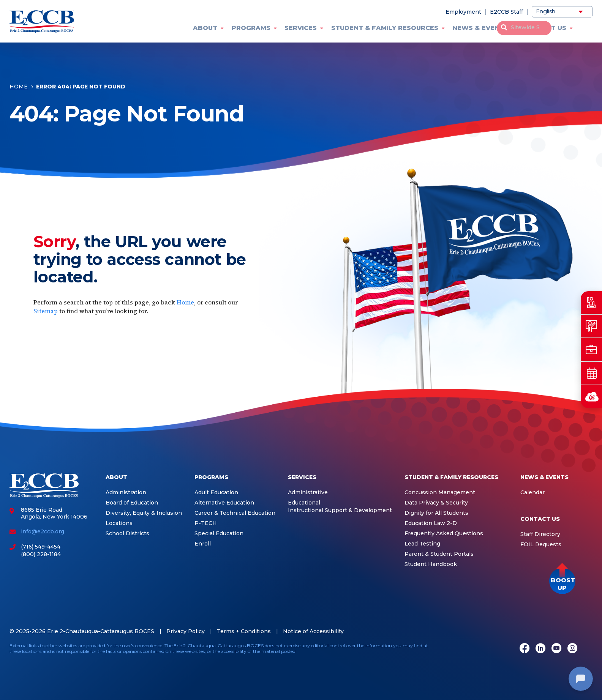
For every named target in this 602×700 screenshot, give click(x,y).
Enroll (203, 544)
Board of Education (132, 503)
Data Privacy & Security (436, 503)
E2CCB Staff (506, 12)
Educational (304, 503)
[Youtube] (556, 649)
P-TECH (206, 523)
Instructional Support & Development (340, 510)
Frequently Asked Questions (444, 534)
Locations (119, 523)
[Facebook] (525, 649)
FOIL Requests (541, 545)
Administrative (308, 493)
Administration (126, 493)
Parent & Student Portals (439, 554)
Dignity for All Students (436, 513)
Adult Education (216, 493)
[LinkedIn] (540, 649)
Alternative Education (224, 503)
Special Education (219, 534)
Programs (251, 28)
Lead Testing (422, 544)
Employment (463, 12)
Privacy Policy (186, 631)
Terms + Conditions (244, 631)
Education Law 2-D (431, 523)
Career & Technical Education (235, 513)
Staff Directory (540, 534)
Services (301, 28)
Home (19, 88)
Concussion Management (440, 493)
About (205, 28)
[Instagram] (572, 649)
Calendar (532, 493)
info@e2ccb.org (43, 531)
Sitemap (46, 311)
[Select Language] (562, 12)
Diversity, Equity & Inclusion (144, 513)
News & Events (480, 28)
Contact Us (544, 28)
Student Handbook (431, 564)
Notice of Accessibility (313, 631)
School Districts (127, 534)
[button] (562, 581)
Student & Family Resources (385, 28)
